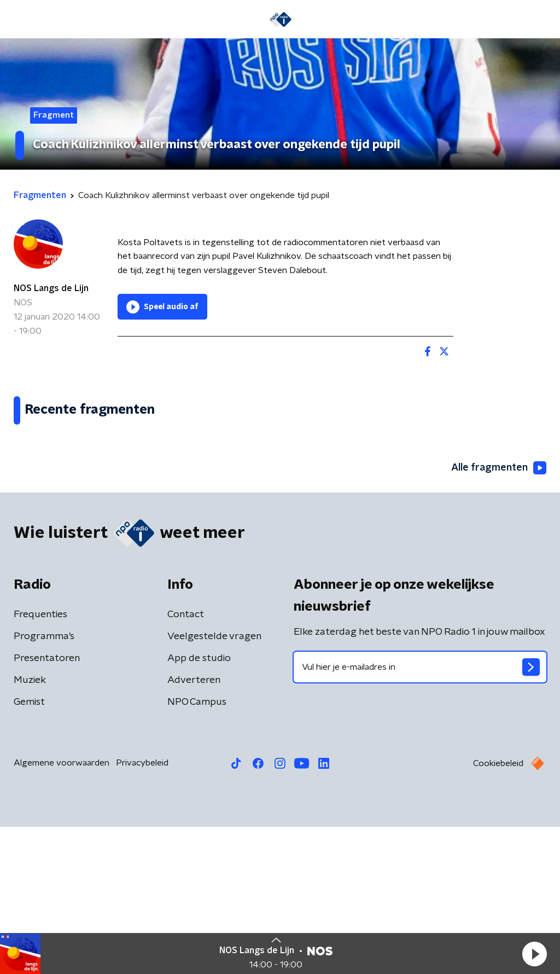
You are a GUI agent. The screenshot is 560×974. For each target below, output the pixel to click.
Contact (186, 762)
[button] (534, 954)
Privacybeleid (142, 910)
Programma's (44, 784)
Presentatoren (47, 805)
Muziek (30, 827)
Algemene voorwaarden (62, 910)
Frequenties (40, 762)
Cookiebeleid (498, 911)
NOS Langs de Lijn (51, 288)
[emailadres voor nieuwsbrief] (420, 814)
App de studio (199, 805)
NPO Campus (197, 849)
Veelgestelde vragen (214, 784)
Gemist (29, 849)
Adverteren (194, 827)
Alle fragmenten (499, 614)
